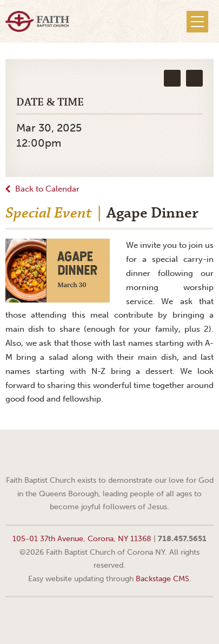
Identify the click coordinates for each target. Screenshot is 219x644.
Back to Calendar (47, 189)
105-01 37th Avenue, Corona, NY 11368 (82, 538)
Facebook (96, 454)
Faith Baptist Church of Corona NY (37, 21)
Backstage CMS (162, 579)
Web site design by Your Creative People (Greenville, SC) (110, 619)
